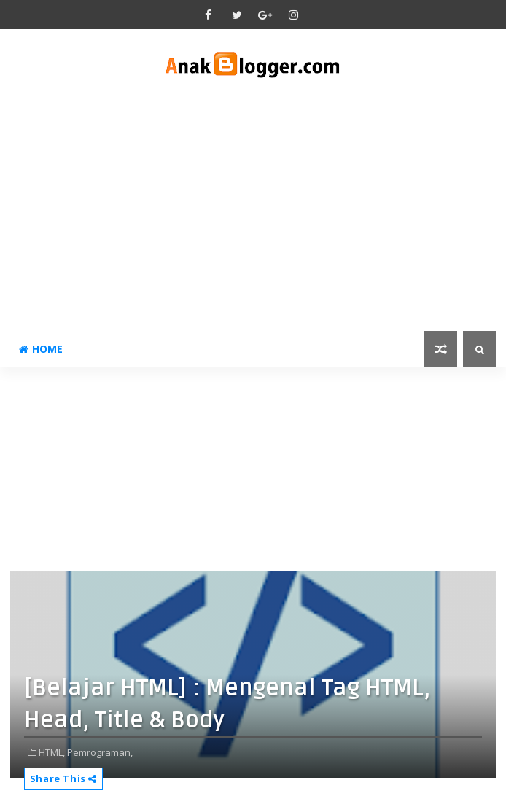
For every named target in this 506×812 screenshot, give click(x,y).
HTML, (52, 752)
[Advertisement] (253, 207)
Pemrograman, (100, 752)
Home (41, 349)
